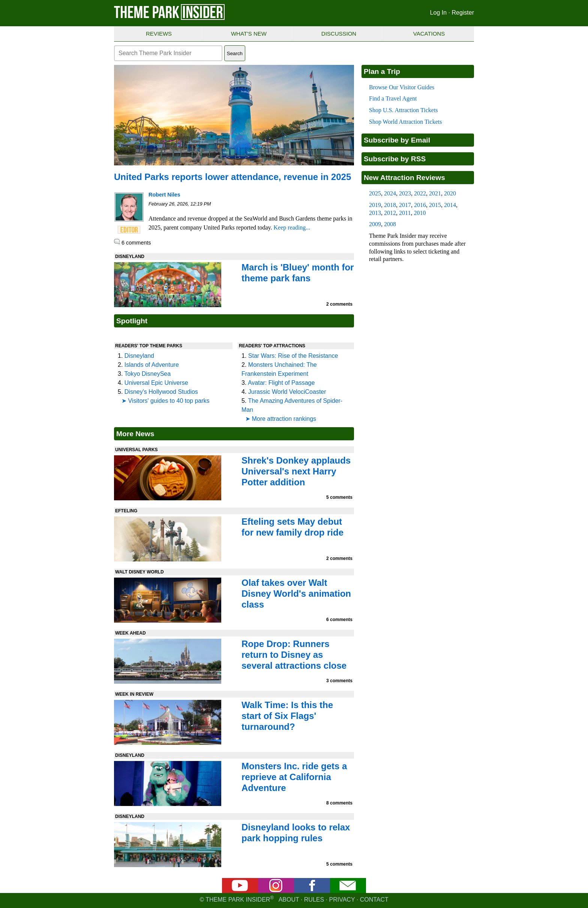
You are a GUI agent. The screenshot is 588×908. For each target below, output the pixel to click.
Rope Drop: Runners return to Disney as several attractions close (294, 655)
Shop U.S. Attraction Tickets (403, 110)
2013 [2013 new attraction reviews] (375, 213)
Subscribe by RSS (395, 159)
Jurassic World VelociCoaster (287, 392)
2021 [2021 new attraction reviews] (435, 193)
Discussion (339, 34)
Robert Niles (164, 195)
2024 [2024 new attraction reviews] (390, 193)
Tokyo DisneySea (148, 374)
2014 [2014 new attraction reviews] (450, 205)
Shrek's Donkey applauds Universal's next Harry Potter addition (296, 471)
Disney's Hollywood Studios (161, 392)
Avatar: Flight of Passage (281, 383)
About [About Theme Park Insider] (289, 900)
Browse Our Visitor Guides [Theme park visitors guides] (402, 87)
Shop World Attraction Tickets (405, 122)
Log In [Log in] (438, 13)
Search (235, 53)
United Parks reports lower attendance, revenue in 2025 (232, 177)
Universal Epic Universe (156, 383)
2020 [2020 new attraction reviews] (450, 193)
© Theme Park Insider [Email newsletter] (239, 900)
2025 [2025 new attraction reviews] (375, 193)
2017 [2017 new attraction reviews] (405, 205)
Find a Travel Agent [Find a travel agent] (393, 98)
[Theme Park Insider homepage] (170, 18)
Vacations (429, 34)
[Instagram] (276, 891)
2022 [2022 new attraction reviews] (420, 193)
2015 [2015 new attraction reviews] (435, 205)
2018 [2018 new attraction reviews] (390, 205)
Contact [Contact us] (374, 900)
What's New (249, 34)
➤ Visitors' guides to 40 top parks (166, 401)
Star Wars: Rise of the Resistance (293, 356)
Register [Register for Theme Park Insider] (463, 13)
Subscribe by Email (397, 140)
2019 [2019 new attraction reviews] (375, 205)
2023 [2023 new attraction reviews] (405, 193)
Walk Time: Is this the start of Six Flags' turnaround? (287, 716)
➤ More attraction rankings (281, 419)
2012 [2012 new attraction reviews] (390, 213)
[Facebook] (312, 891)
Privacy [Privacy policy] (342, 900)
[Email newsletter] (348, 891)
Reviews (159, 34)
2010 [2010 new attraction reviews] (420, 213)
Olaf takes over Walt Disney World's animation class (296, 594)
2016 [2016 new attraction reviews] (420, 205)
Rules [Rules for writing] (314, 900)
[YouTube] (240, 891)
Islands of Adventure (152, 365)
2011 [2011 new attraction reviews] (405, 213)
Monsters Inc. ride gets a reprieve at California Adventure (294, 777)
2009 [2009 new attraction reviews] (375, 224)
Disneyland (139, 356)
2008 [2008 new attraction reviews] (390, 224)
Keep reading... (292, 227)
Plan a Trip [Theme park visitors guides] (382, 71)
